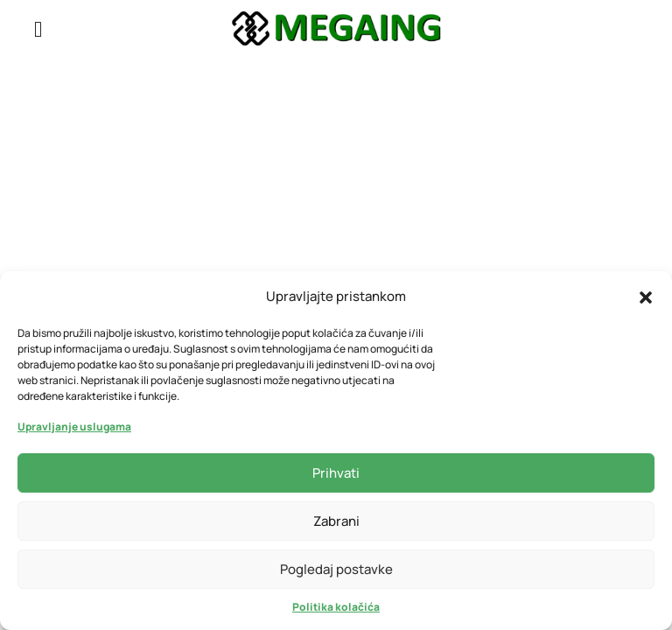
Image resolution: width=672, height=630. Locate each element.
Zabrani (336, 521)
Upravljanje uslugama (74, 427)
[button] (646, 296)
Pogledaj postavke (336, 569)
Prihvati (336, 473)
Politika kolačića (336, 607)
